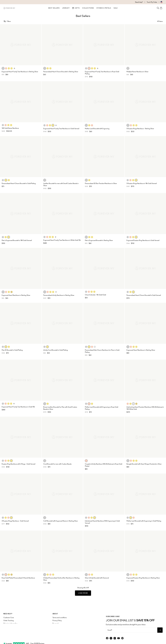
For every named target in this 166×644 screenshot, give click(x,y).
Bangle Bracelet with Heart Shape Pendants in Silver (144, 464)
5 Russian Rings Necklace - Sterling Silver (140, 129)
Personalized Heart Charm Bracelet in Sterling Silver (61, 72)
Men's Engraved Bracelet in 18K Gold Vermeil (17, 240)
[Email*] (132, 630)
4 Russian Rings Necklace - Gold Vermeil (15, 521)
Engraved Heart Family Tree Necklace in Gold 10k (18, 407)
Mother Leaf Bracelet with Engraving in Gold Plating (144, 521)
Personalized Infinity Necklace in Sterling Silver (59, 295)
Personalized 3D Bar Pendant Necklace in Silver (101, 183)
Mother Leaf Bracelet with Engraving (97, 129)
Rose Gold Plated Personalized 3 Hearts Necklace (18, 578)
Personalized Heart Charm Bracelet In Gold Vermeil (144, 295)
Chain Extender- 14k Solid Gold (95, 295)
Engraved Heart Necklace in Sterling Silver (16, 295)
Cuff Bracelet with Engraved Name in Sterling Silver (61, 521)
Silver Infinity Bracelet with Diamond (97, 578)
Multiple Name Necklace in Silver (137, 72)
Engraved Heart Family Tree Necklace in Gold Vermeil (61, 129)
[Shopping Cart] (161, 8)
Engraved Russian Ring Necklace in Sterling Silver (143, 578)
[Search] (158, 8)
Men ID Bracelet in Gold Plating (12, 350)
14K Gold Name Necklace (10, 128)
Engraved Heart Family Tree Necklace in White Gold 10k (62, 240)
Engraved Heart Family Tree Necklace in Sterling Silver (20, 72)
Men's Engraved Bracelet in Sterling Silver (99, 240)
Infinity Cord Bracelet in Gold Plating (56, 350)
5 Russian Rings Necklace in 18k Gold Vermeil (142, 183)
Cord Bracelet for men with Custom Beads (57, 464)
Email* (110, 630)
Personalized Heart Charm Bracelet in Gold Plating (19, 183)
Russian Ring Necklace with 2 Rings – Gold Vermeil (18, 464)
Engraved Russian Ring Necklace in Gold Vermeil (143, 240)
